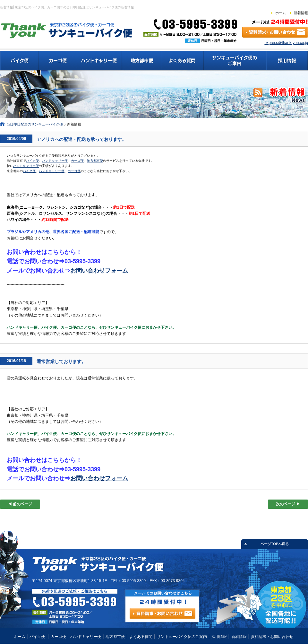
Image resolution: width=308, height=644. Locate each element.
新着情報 (301, 13)
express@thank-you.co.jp (286, 43)
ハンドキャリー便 (55, 161)
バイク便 (32, 161)
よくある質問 (141, 637)
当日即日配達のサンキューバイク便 (35, 124)
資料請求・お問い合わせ (272, 637)
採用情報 (219, 637)
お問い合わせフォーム (99, 271)
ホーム (281, 13)
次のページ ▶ (288, 504)
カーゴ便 (77, 161)
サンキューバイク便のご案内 (182, 637)
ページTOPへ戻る (275, 544)
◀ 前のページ (20, 504)
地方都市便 (95, 161)
